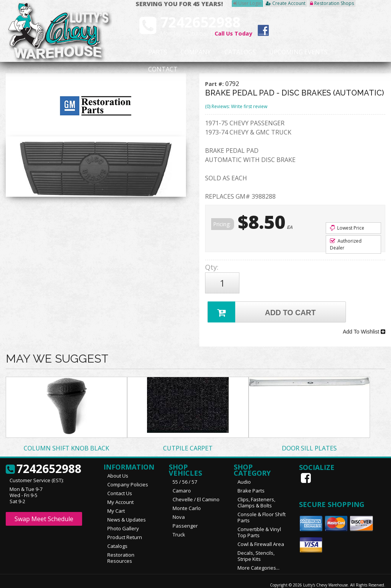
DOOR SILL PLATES (309, 437)
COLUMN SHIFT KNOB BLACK (66, 437)
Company (184, 52)
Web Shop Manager (367, 579)
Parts (153, 52)
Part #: (215, 84)
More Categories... (259, 556)
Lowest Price (347, 228)
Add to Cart (263, 306)
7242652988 (44, 458)
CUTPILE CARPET (188, 437)
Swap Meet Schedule (44, 507)
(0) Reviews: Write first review (236, 106)
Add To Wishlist (364, 323)
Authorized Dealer (346, 244)
